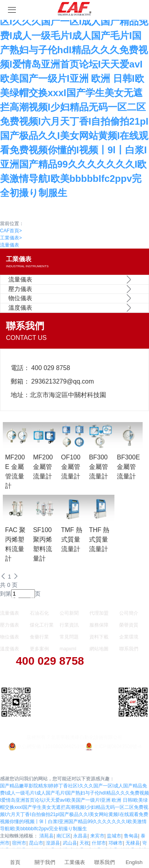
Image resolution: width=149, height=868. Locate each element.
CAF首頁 (11, 231)
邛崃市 (116, 843)
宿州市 (19, 843)
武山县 (70, 843)
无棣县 (133, 843)
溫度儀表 (20, 308)
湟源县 (53, 843)
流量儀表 (10, 245)
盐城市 (114, 836)
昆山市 (36, 843)
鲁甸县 (131, 836)
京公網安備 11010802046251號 (46, 746)
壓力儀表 (20, 289)
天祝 (84, 843)
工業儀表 (11, 238)
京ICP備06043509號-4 (113, 746)
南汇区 (64, 836)
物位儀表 (20, 298)
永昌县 (80, 836)
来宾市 (97, 836)
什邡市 (99, 843)
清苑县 (46, 836)
